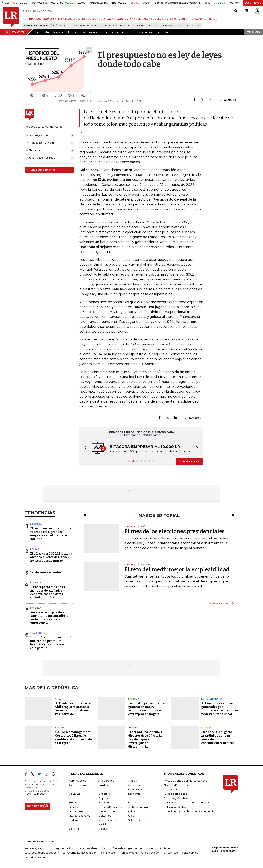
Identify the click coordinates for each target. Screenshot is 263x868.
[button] (84, 448)
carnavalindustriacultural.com (80, 853)
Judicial (133, 728)
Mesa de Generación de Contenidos (185, 781)
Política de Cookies (176, 807)
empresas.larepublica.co (95, 848)
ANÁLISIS (136, 19)
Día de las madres (114, 25)
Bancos (60, 728)
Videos (103, 829)
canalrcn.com (109, 853)
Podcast (74, 820)
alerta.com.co (190, 853)
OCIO (77, 19)
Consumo (207, 728)
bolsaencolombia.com (159, 848)
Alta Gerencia (106, 781)
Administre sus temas (41, 170)
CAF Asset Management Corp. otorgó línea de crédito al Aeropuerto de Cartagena (73, 737)
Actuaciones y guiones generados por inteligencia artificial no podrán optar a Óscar (220, 709)
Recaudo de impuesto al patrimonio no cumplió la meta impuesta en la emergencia (49, 618)
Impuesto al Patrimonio (87, 25)
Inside (132, 811)
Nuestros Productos (176, 785)
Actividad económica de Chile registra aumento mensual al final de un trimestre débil (73, 709)
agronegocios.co (66, 848)
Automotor (192, 25)
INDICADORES (198, 19)
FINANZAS (34, 19)
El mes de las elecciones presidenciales (175, 531)
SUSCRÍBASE (253, 3)
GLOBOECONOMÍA (94, 19)
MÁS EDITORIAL (220, 603)
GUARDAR (227, 100)
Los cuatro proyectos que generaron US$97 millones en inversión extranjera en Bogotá (147, 709)
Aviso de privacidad (176, 794)
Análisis (132, 781)
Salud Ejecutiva (137, 820)
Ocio (131, 816)
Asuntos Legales (78, 785)
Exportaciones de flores (143, 25)
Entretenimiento (212, 699)
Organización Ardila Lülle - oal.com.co (225, 849)
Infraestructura (107, 811)
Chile (58, 699)
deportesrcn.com (35, 857)
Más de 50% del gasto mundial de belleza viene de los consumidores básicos (218, 737)
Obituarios (105, 816)
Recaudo (64, 25)
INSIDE (213, 19)
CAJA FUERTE (178, 19)
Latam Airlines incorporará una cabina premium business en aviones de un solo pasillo (51, 643)
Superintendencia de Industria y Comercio (189, 811)
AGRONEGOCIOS (118, 19)
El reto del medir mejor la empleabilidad (177, 569)
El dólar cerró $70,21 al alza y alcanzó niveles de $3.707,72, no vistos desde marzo (51, 557)
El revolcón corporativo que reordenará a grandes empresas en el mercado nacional (51, 534)
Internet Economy (80, 816)
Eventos (133, 802)
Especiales (105, 802)
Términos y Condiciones (178, 798)
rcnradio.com (129, 853)
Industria (36, 524)
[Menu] (25, 19)
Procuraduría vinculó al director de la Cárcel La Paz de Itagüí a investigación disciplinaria (146, 739)
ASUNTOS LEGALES (156, 19)
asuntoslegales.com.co (38, 848)
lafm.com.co (170, 853)
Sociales (74, 829)
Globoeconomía (138, 807)
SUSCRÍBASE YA (189, 461)
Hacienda (36, 583)
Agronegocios (77, 781)
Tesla (179, 25)
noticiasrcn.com (150, 853)
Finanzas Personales (110, 807)
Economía (134, 794)
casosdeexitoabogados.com (42, 853)
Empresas (166, 25)
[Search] (236, 11)
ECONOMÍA (49, 19)
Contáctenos (172, 789)
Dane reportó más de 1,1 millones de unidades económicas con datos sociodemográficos (48, 592)
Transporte (38, 633)
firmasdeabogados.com (127, 848)
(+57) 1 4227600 (35, 794)
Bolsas (35, 549)
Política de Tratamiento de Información (187, 802)
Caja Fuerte (105, 785)
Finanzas (74, 807)
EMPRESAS (65, 19)
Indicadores (76, 811)
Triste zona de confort (46, 572)
